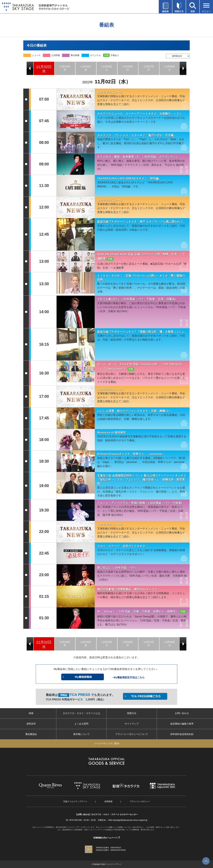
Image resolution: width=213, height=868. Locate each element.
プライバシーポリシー (140, 801)
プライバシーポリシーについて (132, 734)
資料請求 (31, 724)
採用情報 (108, 801)
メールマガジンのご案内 (106, 743)
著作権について (81, 734)
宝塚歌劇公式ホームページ (105, 838)
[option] (44, 68)
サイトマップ (132, 724)
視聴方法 (132, 713)
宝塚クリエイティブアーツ (75, 801)
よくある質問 (81, 724)
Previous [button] (30, 68)
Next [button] (183, 68)
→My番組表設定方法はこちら (128, 677)
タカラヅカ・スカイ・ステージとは (81, 713)
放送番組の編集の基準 (182, 724)
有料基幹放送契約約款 (182, 734)
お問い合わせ (182, 713)
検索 (31, 713)
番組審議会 (31, 734)
